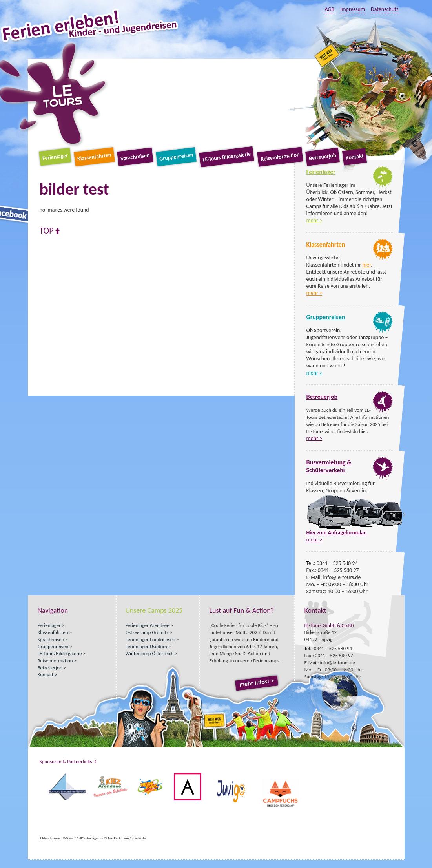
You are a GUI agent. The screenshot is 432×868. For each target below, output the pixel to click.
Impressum (353, 9)
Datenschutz (385, 9)
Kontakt (355, 157)
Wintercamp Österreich (150, 653)
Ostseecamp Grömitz (147, 632)
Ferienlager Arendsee (148, 625)
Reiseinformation (280, 157)
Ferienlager (55, 157)
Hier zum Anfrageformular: (337, 533)
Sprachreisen (135, 157)
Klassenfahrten (94, 157)
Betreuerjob (323, 157)
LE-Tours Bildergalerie (227, 157)
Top (47, 231)
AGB (329, 9)
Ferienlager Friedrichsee (150, 639)
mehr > (314, 220)
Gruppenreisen (176, 157)
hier (366, 265)
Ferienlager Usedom (146, 646)
